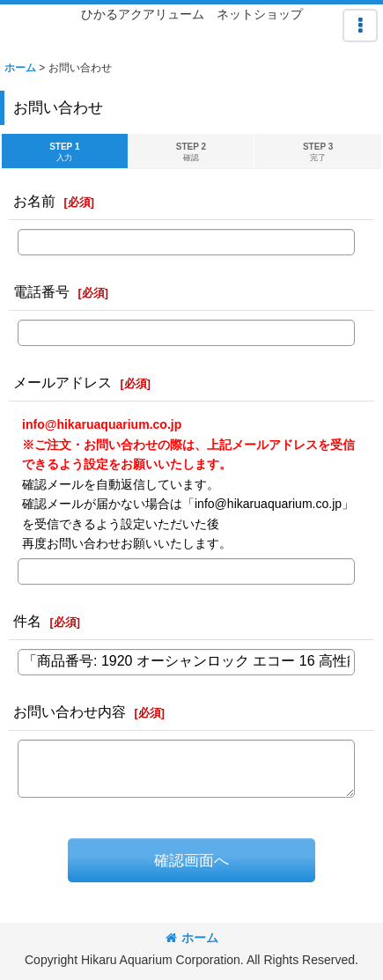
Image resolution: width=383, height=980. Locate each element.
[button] (360, 26)
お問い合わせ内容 (70, 711)
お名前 (34, 201)
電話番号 (41, 291)
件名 (27, 621)
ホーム (192, 938)
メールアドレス (63, 382)
